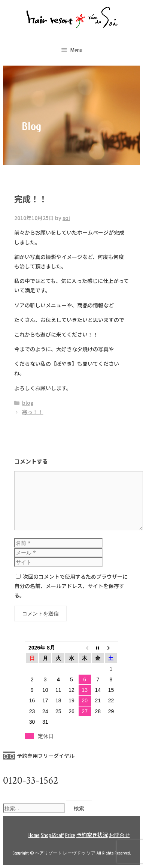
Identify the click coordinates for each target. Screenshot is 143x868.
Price (70, 835)
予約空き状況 (92, 835)
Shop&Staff (52, 835)
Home (34, 835)
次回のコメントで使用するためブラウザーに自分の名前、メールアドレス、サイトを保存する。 (71, 586)
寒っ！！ (33, 412)
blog (28, 403)
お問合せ (119, 835)
